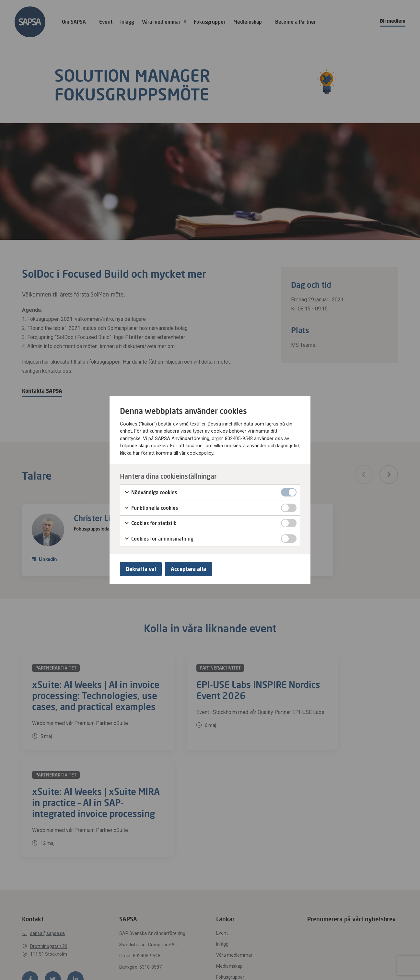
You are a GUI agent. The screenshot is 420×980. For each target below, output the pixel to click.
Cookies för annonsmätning (159, 538)
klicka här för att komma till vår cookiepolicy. (167, 452)
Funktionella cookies (151, 507)
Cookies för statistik (150, 523)
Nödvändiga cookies (151, 492)
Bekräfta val (142, 569)
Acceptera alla (192, 569)
